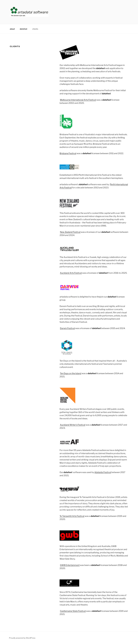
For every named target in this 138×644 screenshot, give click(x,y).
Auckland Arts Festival (71, 273)
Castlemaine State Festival (73, 611)
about (12, 29)
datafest (24, 29)
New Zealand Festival (70, 232)
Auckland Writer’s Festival (73, 425)
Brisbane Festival (68, 153)
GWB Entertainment (70, 565)
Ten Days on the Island (71, 373)
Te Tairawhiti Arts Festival (72, 516)
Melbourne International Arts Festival (78, 100)
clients (35, 29)
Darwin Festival (67, 328)
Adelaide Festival (103, 472)
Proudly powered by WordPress (22, 638)
